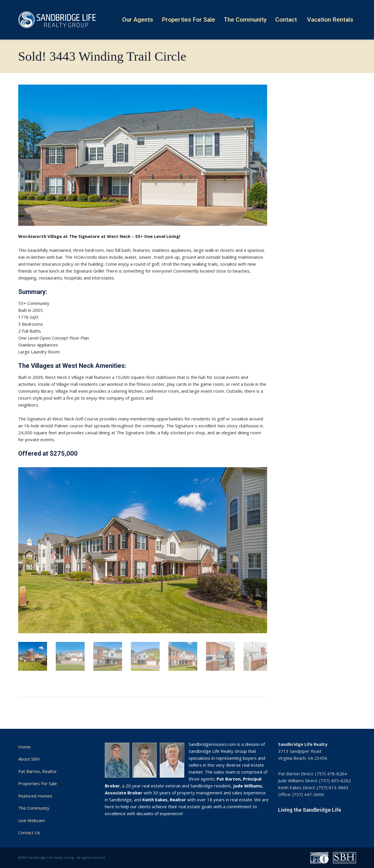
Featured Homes (35, 796)
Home (24, 747)
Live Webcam (31, 820)
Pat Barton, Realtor (38, 771)
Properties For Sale (38, 783)
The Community (34, 808)
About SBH (29, 759)
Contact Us (29, 832)
